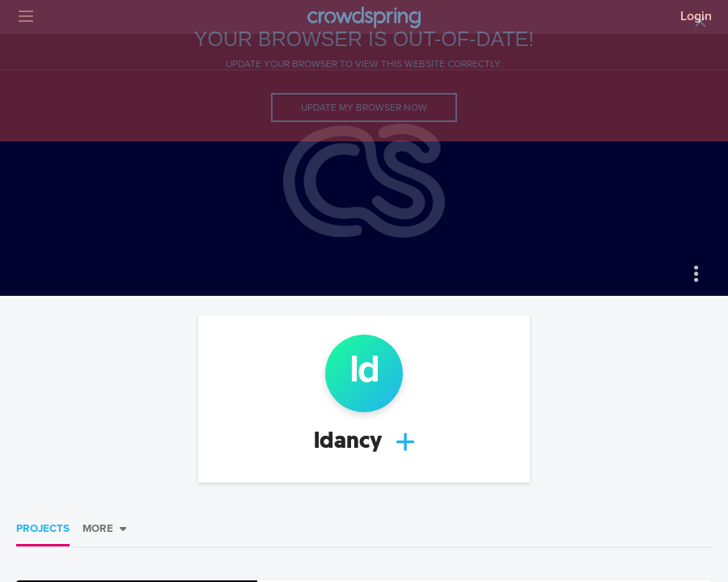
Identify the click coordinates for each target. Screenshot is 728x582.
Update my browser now (364, 108)
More (98, 529)
